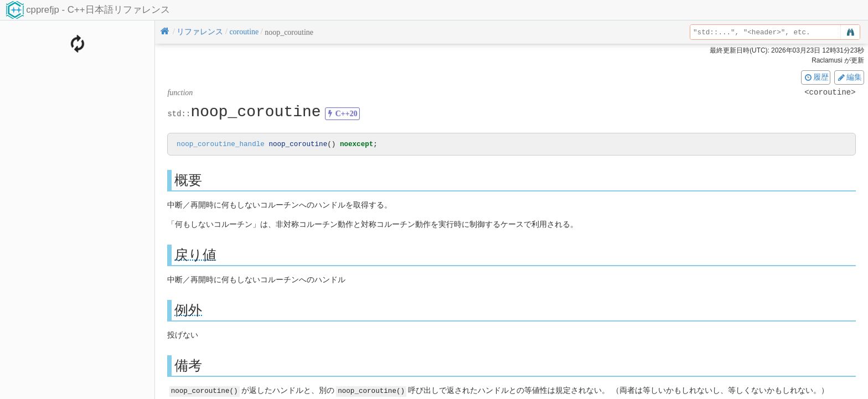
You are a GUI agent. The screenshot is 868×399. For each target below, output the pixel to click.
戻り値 (195, 255)
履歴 (816, 77)
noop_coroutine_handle (221, 145)
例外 (188, 311)
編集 (849, 77)
